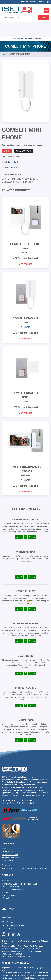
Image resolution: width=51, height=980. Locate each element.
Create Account (24, 136)
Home (5, 39)
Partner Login (43, 2)
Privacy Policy (8, 837)
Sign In (7, 136)
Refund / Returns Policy (12, 843)
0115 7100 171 (8, 894)
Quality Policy (7, 845)
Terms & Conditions (10, 840)
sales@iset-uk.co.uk (10, 902)
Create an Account (28, 2)
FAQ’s (4, 834)
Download (15, 152)
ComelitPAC (13, 147)
